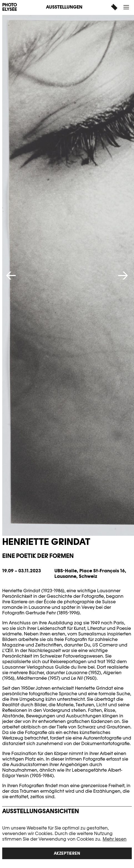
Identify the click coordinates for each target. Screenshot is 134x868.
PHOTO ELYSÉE (10, 7)
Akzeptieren (67, 853)
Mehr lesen (115, 839)
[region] (67, 842)
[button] (127, 7)
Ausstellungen (64, 7)
